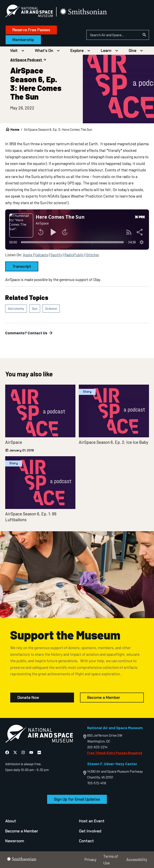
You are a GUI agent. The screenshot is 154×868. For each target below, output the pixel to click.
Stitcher (93, 255)
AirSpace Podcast (26, 60)
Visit (14, 51)
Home (15, 129)
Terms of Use (111, 860)
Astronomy (16, 308)
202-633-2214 (97, 747)
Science (51, 308)
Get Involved (90, 831)
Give (133, 51)
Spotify (56, 255)
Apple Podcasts (35, 255)
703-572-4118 (97, 783)
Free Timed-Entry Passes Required (115, 753)
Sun (35, 308)
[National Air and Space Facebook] (8, 752)
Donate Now (28, 698)
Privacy (90, 859)
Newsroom (15, 841)
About (11, 821)
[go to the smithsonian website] (84, 12)
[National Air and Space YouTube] (32, 752)
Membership (23, 40)
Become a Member (104, 698)
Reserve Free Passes (31, 30)
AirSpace (14, 442)
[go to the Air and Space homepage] (39, 735)
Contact (86, 841)
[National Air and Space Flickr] (39, 752)
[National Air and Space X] (16, 752)
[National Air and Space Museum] (29, 12)
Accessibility (137, 859)
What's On (44, 51)
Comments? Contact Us (29, 333)
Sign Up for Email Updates (77, 799)
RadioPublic (74, 255)
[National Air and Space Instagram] (24, 752)
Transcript (22, 266)
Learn (106, 51)
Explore (77, 51)
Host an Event (92, 821)
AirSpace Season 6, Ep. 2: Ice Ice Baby (114, 442)
